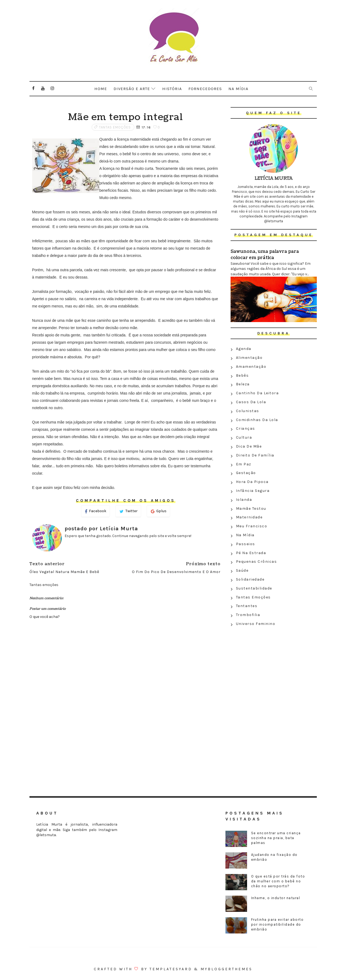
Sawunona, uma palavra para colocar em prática (265, 254)
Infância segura (253, 491)
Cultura (244, 437)
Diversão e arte (132, 89)
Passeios (246, 544)
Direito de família (255, 455)
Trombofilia (248, 615)
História (172, 89)
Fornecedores (205, 89)
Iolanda (244, 500)
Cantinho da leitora (257, 393)
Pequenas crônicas (257, 562)
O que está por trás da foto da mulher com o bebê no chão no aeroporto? (278, 881)
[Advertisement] (274, 668)
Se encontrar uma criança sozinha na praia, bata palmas (276, 838)
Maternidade (249, 517)
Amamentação (251, 367)
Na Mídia (245, 535)
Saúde (242, 570)
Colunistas (248, 411)
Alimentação (249, 358)
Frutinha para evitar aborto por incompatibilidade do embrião (277, 924)
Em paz (244, 464)
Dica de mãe (249, 446)
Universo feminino (256, 624)
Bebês (242, 375)
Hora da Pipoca (252, 482)
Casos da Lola (251, 402)
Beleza (243, 384)
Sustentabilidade (254, 588)
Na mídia (238, 89)
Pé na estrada (251, 553)
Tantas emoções (115, 127)
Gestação (246, 473)
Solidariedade (250, 579)
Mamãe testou (251, 509)
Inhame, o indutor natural (276, 898)
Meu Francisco (252, 526)
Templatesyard (171, 969)
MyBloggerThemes (227, 969)
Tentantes (247, 606)
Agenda (244, 349)
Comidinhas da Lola (257, 420)
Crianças (246, 428)
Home (101, 89)
